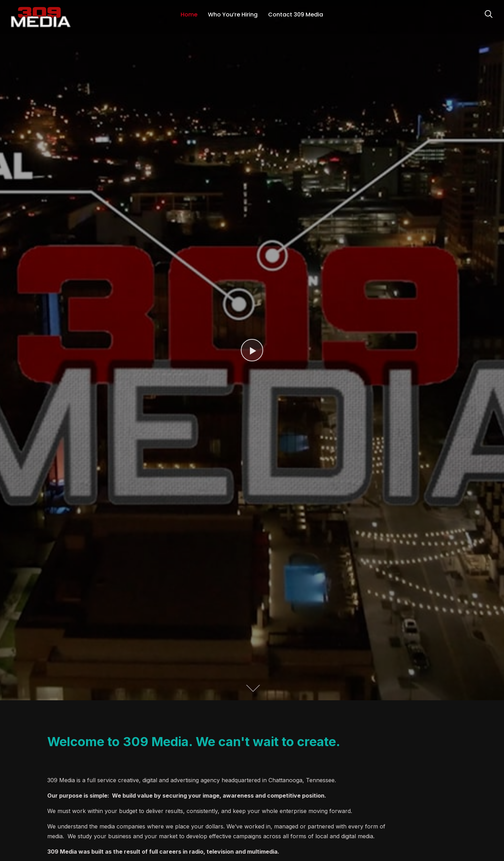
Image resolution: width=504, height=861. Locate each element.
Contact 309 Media (296, 15)
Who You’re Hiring (233, 15)
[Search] (489, 13)
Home (189, 15)
